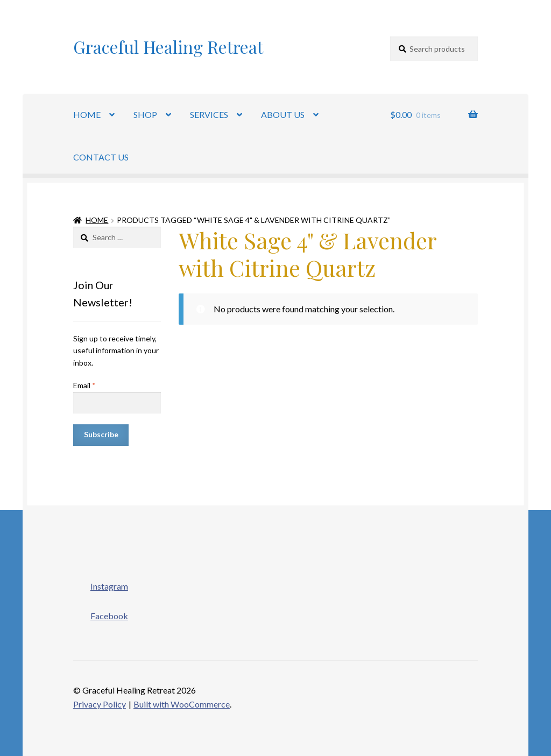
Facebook (101, 613)
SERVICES (209, 114)
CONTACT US (101, 157)
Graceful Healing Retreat (168, 47)
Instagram (101, 583)
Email (84, 385)
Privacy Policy (100, 704)
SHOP (145, 114)
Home (97, 220)
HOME (87, 114)
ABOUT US (283, 114)
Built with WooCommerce (182, 704)
